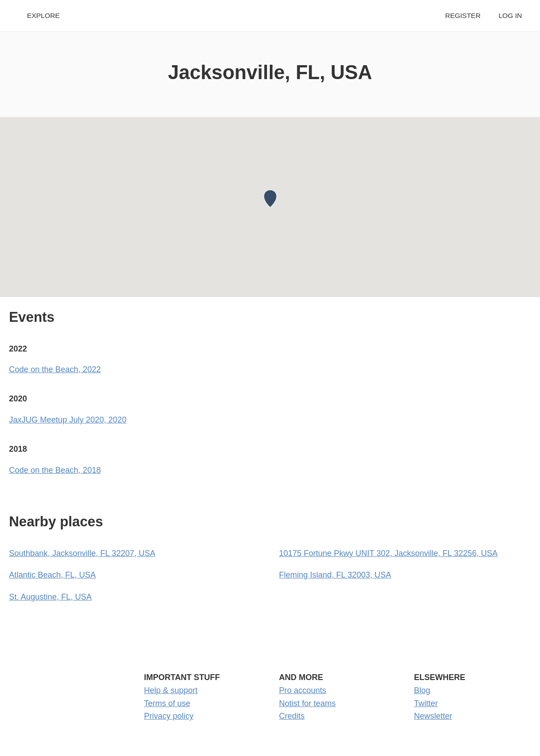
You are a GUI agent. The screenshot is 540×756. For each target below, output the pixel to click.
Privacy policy (169, 716)
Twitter (426, 703)
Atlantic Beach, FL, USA (52, 575)
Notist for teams (308, 703)
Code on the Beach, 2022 (55, 369)
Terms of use (167, 703)
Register (463, 16)
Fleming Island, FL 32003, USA (335, 575)
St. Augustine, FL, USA (50, 597)
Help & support (171, 690)
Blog (422, 690)
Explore (43, 16)
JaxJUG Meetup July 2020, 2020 (68, 420)
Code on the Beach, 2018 (55, 470)
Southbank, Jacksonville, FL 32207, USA (82, 553)
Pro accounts (303, 690)
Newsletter (433, 716)
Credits (292, 716)
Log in (510, 16)
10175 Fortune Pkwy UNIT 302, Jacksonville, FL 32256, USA (388, 553)
